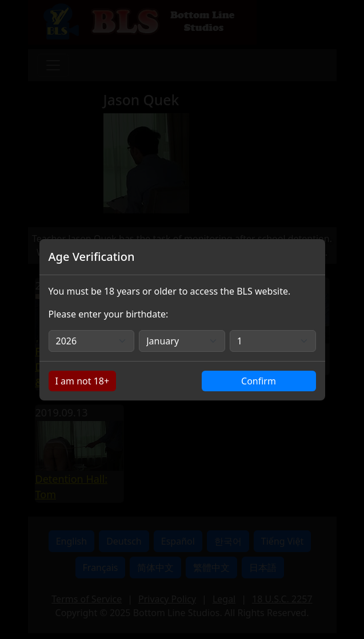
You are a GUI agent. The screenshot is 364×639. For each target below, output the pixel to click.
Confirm (259, 381)
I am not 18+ (83, 381)
